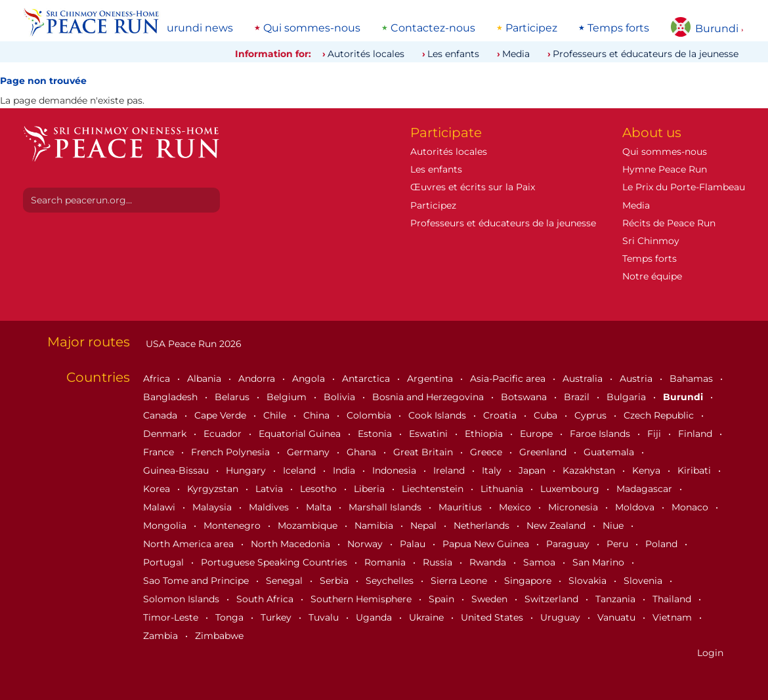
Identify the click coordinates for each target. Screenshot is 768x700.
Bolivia (341, 397)
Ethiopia (485, 434)
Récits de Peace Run (669, 223)
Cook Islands (438, 415)
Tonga (231, 617)
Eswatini (430, 434)
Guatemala (610, 452)
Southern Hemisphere (362, 599)
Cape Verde (222, 415)
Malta (320, 507)
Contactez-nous (433, 28)
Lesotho (320, 489)
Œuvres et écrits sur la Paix (473, 187)
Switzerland (553, 599)
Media (516, 54)
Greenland (544, 452)
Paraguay (569, 544)
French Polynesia (232, 452)
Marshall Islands (386, 507)
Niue (614, 525)
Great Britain (424, 452)
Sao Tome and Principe (197, 581)
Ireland (450, 470)
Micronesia (574, 507)
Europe (538, 434)
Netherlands (483, 525)
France (160, 452)
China (318, 415)
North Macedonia (292, 544)
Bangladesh (172, 397)
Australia (584, 379)
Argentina (431, 379)
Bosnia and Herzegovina (429, 397)
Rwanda (489, 562)
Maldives (270, 507)
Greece (487, 452)
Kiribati (695, 470)
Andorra (258, 379)
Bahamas (693, 379)
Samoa (541, 562)
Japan (533, 470)
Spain (443, 599)
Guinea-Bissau (177, 470)
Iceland (301, 470)
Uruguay (562, 617)
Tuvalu (325, 617)
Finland (696, 434)
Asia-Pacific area (509, 379)
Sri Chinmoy (651, 241)
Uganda (375, 617)
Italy (493, 470)
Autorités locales (366, 54)
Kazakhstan (590, 470)
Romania (386, 562)
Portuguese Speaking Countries (275, 562)
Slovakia (589, 581)
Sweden (491, 599)
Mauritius (461, 507)
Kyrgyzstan (214, 489)
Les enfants (453, 54)
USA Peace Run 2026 (192, 344)
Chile (276, 415)
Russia (439, 562)
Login (710, 653)
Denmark (166, 434)
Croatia (501, 415)
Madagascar (646, 489)
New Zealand (557, 525)
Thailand (673, 599)
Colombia (370, 415)
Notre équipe (652, 276)
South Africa (266, 599)
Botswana (525, 397)
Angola (310, 379)
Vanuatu (618, 617)
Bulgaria (628, 397)
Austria (637, 379)
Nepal (425, 525)
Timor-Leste (172, 617)
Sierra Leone (460, 581)
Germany (309, 452)
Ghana (363, 452)
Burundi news (196, 28)
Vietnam (673, 617)
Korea (158, 489)
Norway (366, 544)
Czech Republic (660, 415)
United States (493, 617)
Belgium (288, 397)
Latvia (270, 489)
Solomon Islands (182, 599)
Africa (158, 379)
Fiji (655, 434)
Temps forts (618, 28)
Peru (619, 544)
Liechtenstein (434, 489)
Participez (531, 28)
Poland (663, 544)
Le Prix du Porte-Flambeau (684, 187)
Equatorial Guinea (301, 434)
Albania (205, 379)
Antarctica (367, 379)
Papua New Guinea (487, 544)
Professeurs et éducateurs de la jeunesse (646, 54)
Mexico (516, 507)
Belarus (233, 397)
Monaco (691, 507)
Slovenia (644, 581)
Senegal (286, 581)
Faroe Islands (601, 434)
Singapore (529, 581)
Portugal (165, 562)
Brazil (578, 397)
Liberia (371, 489)
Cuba (547, 415)
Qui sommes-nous (312, 28)
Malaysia (213, 507)
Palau (414, 544)
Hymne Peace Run (665, 169)
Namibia (375, 525)
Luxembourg (571, 489)
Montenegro (233, 525)
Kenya (648, 470)
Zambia (162, 636)
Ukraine (428, 617)
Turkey (277, 617)
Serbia (335, 581)
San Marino (600, 562)
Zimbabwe (219, 636)
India (345, 470)
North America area (190, 544)
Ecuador (224, 434)
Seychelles (391, 581)
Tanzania (617, 599)
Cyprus (592, 415)
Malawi (160, 507)
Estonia (376, 434)
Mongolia (166, 525)
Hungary (247, 470)
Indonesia (395, 470)
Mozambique (309, 525)
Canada (161, 415)
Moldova (636, 507)
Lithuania (503, 489)
